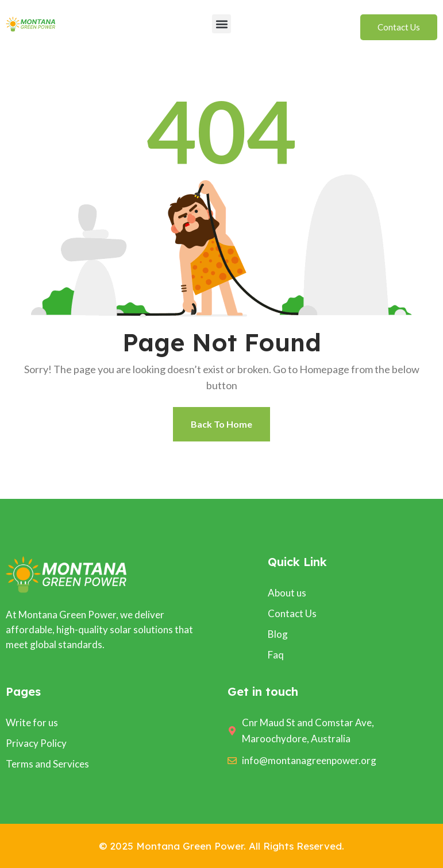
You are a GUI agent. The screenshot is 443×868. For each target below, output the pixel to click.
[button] (221, 24)
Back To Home (221, 424)
